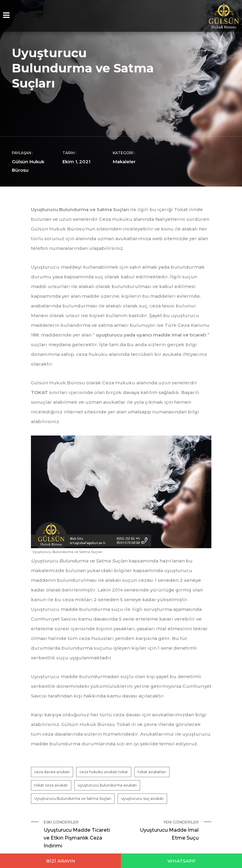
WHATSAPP (181, 861)
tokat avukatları (152, 772)
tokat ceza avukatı (51, 785)
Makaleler (124, 162)
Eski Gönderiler (80, 835)
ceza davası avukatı (52, 772)
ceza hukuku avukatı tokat (104, 772)
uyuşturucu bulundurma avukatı (107, 785)
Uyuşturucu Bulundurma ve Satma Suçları (73, 798)
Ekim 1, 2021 (76, 162)
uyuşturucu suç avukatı (142, 798)
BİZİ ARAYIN (61, 861)
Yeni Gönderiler (162, 831)
